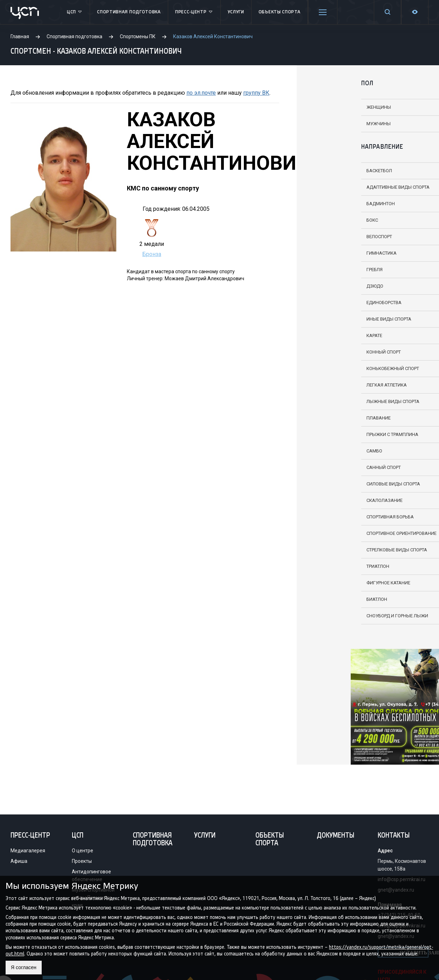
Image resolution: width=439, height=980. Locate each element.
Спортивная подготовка (129, 12)
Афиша (19, 861)
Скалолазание (331, 500)
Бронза (152, 254)
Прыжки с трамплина (338, 434)
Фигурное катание (334, 583)
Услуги (236, 12)
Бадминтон (327, 204)
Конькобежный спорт (339, 368)
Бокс (318, 220)
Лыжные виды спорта (339, 401)
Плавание (325, 418)
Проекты (82, 861)
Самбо (320, 451)
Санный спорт (330, 467)
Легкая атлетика (333, 385)
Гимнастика (328, 253)
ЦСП (75, 12)
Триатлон (324, 566)
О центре (83, 851)
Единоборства (330, 303)
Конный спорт (330, 352)
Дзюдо (321, 286)
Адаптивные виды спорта (344, 187)
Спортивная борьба (336, 517)
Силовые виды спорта (339, 484)
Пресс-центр (194, 12)
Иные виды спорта (335, 319)
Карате (320, 335)
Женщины (325, 107)
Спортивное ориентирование (348, 533)
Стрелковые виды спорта (343, 550)
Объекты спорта (280, 12)
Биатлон (323, 599)
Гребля (321, 270)
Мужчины (325, 124)
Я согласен (25, 967)
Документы (335, 836)
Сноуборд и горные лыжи (343, 616)
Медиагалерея (28, 851)
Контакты (394, 836)
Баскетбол (325, 171)
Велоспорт (325, 237)
